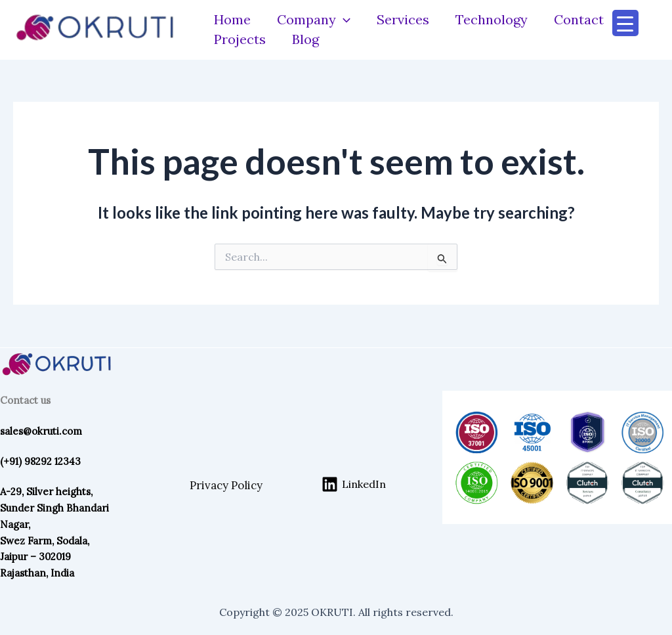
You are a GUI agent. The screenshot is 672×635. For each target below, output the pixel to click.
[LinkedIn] (354, 484)
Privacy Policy (226, 485)
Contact (579, 19)
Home (232, 19)
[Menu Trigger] (625, 23)
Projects (240, 39)
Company (314, 20)
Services (403, 19)
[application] (343, 20)
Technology (492, 19)
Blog (305, 39)
